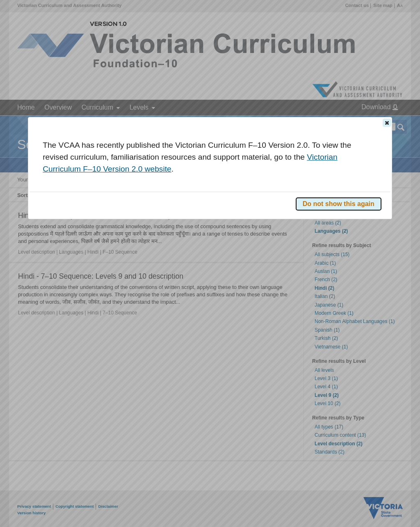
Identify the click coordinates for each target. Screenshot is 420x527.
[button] (387, 123)
